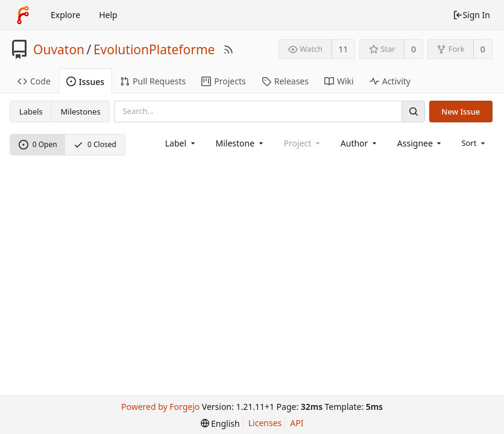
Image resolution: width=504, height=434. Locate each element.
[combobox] (181, 143)
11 (343, 49)
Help (108, 15)
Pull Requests (153, 81)
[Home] (23, 15)
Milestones (81, 112)
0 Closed (95, 144)
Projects (223, 81)
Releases (285, 81)
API (297, 423)
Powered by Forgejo (160, 407)
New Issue (461, 112)
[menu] (474, 143)
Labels (31, 112)
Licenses (265, 423)
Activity (390, 81)
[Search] (413, 111)
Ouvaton (59, 49)
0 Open (38, 144)
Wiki (339, 81)
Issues (85, 82)
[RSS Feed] (228, 49)
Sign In (471, 15)
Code (34, 81)
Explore (65, 15)
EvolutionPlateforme (154, 49)
